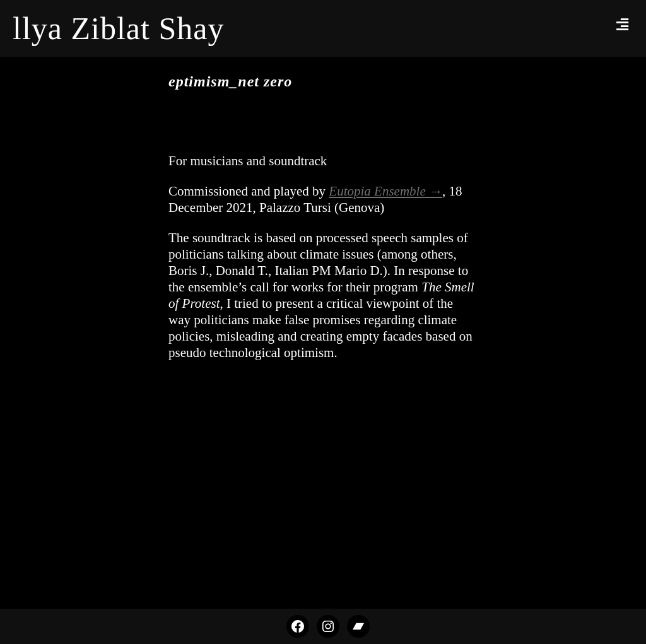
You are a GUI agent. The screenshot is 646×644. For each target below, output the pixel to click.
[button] (623, 24)
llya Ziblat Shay (118, 28)
